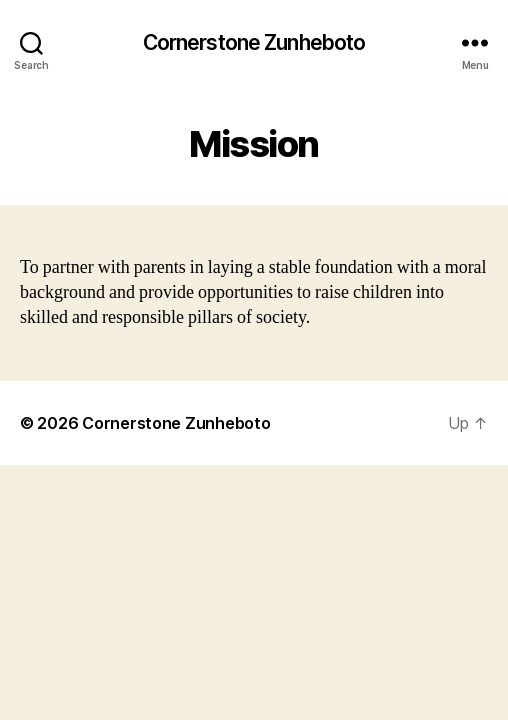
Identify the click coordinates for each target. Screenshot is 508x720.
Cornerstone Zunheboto (254, 42)
